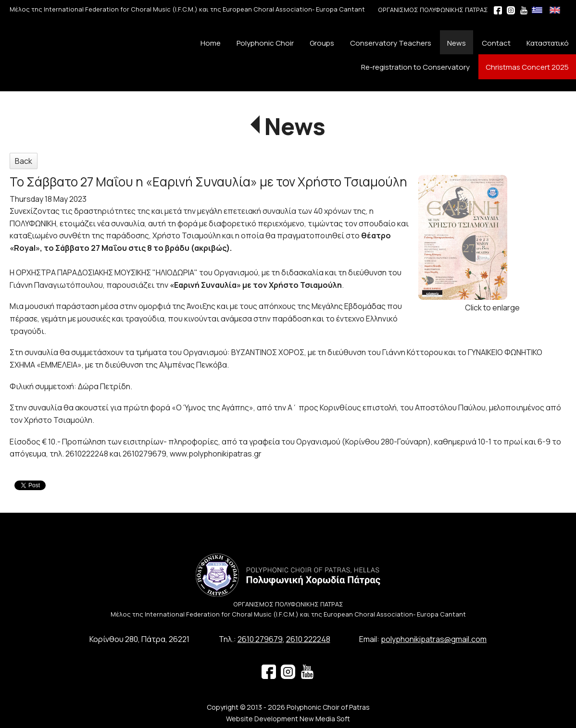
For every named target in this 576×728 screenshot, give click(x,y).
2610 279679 (260, 639)
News (295, 126)
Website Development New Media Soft (288, 719)
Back (24, 161)
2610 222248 (308, 639)
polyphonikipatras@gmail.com (434, 639)
